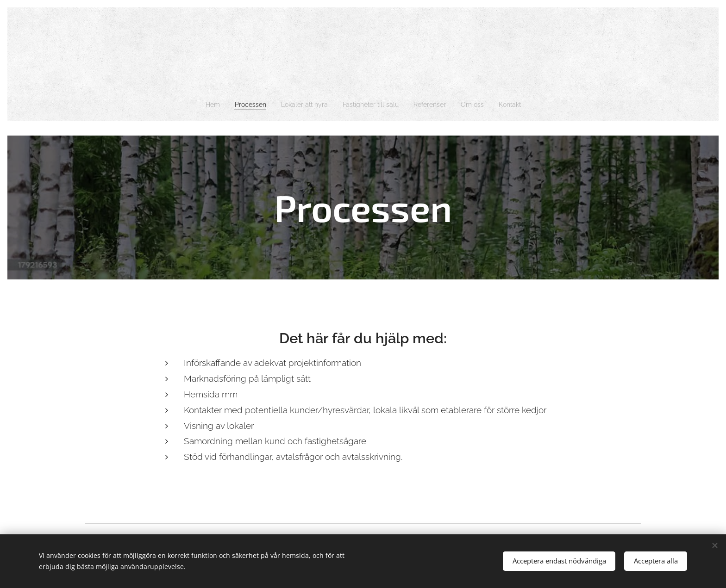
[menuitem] (201, 105)
